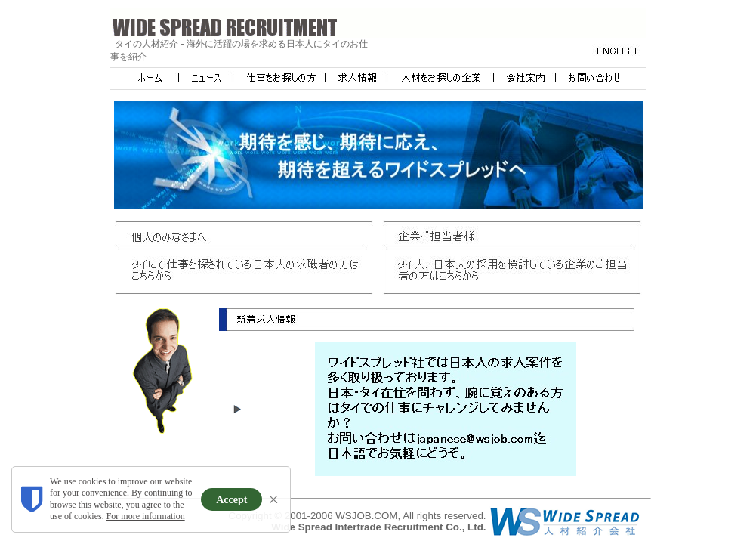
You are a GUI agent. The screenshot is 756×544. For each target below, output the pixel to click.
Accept (231, 500)
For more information (146, 516)
